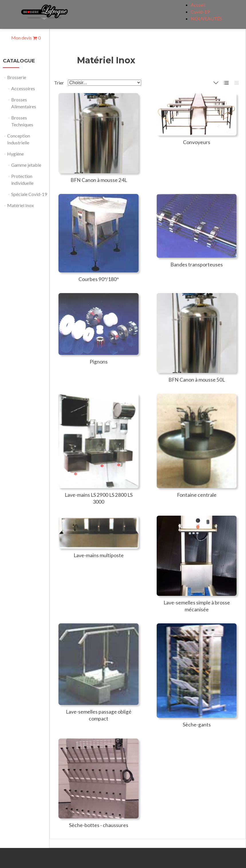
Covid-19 (200, 12)
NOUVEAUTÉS (206, 18)
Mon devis (26, 38)
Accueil (198, 5)
